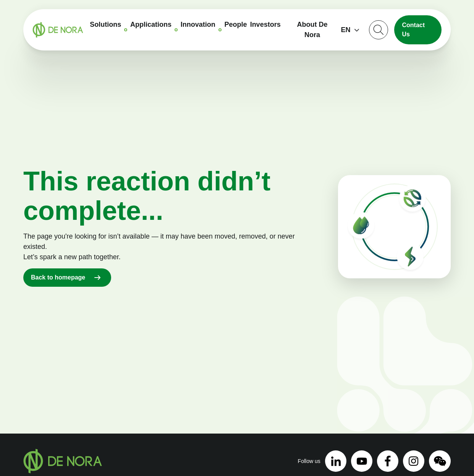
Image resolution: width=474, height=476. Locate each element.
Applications (151, 24)
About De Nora (312, 30)
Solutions (105, 24)
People (236, 24)
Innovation (198, 24)
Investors (265, 24)
